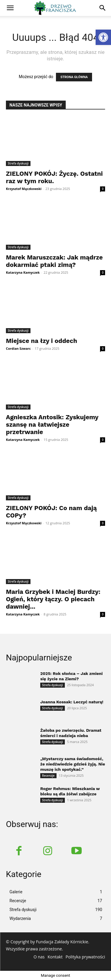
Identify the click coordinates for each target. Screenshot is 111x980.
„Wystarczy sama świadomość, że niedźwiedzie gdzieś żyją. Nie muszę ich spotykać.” (73, 764)
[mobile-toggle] (10, 8)
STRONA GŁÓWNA (74, 77)
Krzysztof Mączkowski (24, 189)
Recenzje (48, 776)
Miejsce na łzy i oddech (41, 341)
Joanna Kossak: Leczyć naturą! (72, 702)
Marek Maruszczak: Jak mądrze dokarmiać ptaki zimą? (54, 261)
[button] (103, 8)
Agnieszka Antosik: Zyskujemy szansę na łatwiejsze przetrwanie (52, 424)
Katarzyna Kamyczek (23, 272)
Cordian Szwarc (18, 348)
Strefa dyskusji (18, 163)
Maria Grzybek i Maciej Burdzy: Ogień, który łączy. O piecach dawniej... (53, 599)
